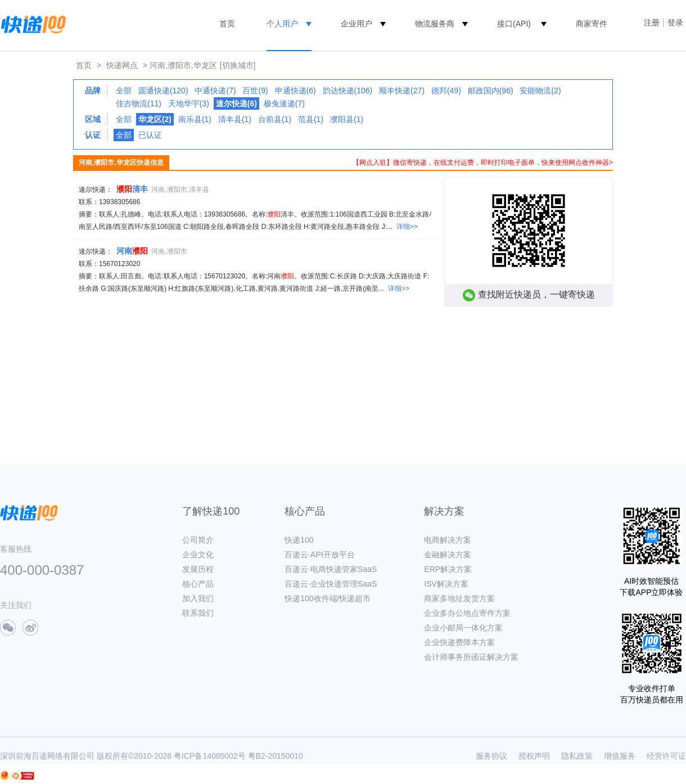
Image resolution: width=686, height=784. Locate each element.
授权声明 (534, 756)
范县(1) (311, 119)
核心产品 (198, 584)
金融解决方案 (448, 555)
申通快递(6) (295, 91)
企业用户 (356, 24)
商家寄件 (592, 24)
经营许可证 (666, 756)
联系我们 (198, 613)
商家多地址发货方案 (459, 598)
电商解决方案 (448, 540)
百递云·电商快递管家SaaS (331, 569)
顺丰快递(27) (402, 91)
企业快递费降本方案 (459, 642)
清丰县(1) (235, 119)
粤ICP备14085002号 (210, 756)
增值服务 (620, 756)
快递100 (299, 540)
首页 (227, 24)
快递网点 (122, 65)
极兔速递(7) (284, 103)
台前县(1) (275, 119)
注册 (652, 22)
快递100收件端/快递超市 (328, 598)
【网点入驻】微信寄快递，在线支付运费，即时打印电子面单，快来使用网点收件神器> (483, 163)
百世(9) (255, 91)
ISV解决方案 (446, 584)
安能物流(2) (540, 91)
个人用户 (282, 24)
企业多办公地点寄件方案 (467, 613)
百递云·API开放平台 (319, 555)
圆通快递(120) (163, 91)
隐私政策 (577, 756)
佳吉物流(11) (139, 103)
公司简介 (198, 540)
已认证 (150, 135)
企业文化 (198, 555)
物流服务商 (435, 24)
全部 (124, 91)
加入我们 (198, 598)
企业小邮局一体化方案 (463, 628)
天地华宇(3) (189, 103)
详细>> (407, 227)
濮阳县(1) (347, 119)
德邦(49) (446, 91)
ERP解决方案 (448, 569)
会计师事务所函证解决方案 (471, 657)
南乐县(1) (195, 119)
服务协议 (491, 756)
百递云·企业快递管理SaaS (331, 584)
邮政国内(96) (491, 91)
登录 (675, 22)
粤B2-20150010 (276, 756)
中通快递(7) (215, 91)
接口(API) (514, 24)
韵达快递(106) (348, 91)
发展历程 (198, 569)
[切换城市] (238, 65)
